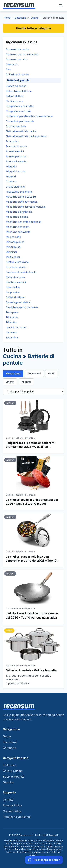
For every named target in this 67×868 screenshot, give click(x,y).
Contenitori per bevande (20, 121)
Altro (8, 69)
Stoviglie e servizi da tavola (22, 307)
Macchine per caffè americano (23, 222)
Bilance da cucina (16, 86)
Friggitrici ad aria (16, 171)
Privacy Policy (12, 805)
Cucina (34, 18)
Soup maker (13, 292)
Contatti (8, 800)
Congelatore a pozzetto (20, 106)
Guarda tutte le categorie (34, 28)
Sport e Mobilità (14, 777)
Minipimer (11, 252)
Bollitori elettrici (15, 96)
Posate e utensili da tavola (21, 272)
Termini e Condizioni (17, 817)
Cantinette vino (15, 101)
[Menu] (61, 6)
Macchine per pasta (17, 227)
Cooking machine (16, 126)
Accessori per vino (17, 59)
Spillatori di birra (15, 297)
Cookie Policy (12, 811)
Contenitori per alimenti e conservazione (29, 116)
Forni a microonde (16, 161)
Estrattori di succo (16, 146)
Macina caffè (13, 237)
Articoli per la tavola (17, 74)
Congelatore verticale (18, 111)
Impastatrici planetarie (19, 192)
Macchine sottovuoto (18, 232)
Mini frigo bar (13, 247)
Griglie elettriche (15, 187)
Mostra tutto (13, 373)
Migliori (26, 382)
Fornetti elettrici (15, 151)
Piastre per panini (16, 267)
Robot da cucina (15, 277)
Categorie (20, 18)
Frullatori (11, 176)
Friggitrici (11, 166)
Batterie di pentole (18, 80)
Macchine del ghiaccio (19, 212)
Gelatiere (11, 181)
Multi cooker (13, 257)
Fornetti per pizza (16, 156)
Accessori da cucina (18, 49)
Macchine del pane (17, 217)
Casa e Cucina (13, 771)
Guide (52, 373)
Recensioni (34, 373)
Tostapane (12, 312)
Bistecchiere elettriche (19, 91)
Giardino (9, 782)
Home (7, 18)
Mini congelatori (15, 242)
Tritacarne (12, 317)
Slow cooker (13, 287)
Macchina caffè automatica (22, 202)
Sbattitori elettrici (16, 282)
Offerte (10, 382)
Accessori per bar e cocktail (22, 54)
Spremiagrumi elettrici (18, 302)
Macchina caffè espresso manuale (26, 207)
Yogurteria (12, 337)
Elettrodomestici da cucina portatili (26, 136)
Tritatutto (11, 322)
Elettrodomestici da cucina (21, 131)
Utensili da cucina (16, 327)
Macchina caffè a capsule (21, 197)
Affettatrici (12, 64)
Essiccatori (12, 141)
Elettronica (10, 765)
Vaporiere (11, 332)
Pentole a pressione (17, 262)
